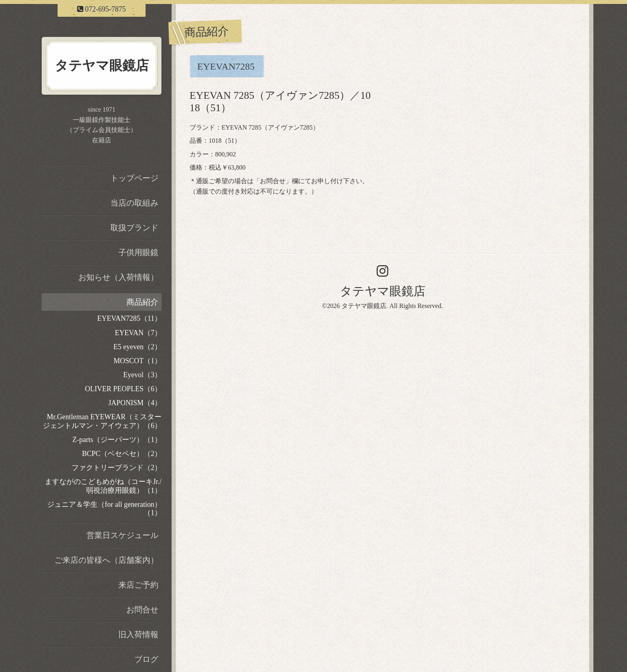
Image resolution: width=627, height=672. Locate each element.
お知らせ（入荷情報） (118, 277)
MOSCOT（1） (138, 361)
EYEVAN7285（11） (129, 318)
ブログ (146, 659)
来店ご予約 (138, 585)
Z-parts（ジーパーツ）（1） (117, 440)
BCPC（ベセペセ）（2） (122, 454)
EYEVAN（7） (138, 333)
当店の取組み (134, 203)
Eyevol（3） (142, 375)
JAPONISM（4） (135, 403)
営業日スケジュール (122, 535)
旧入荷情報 (138, 634)
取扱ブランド (134, 228)
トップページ (134, 178)
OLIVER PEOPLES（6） (123, 389)
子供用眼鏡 (138, 252)
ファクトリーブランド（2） (117, 468)
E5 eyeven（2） (138, 347)
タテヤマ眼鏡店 (383, 291)
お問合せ (273, 181)
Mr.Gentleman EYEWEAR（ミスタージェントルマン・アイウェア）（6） (102, 421)
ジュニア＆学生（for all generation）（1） (104, 509)
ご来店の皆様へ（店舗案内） (106, 560)
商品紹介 (142, 302)
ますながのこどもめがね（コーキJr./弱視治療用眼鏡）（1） (103, 486)
